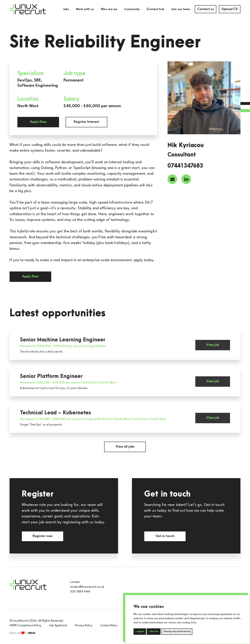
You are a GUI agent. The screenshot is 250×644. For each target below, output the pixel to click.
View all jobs (125, 447)
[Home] (28, 9)
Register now (43, 536)
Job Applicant (58, 626)
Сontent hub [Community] (155, 9)
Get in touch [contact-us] (165, 536)
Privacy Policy (84, 626)
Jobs (66, 9)
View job (213, 351)
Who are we (109, 9)
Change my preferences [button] (177, 631)
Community (132, 9)
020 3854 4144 (80, 592)
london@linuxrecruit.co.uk (87, 587)
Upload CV (230, 9)
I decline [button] (154, 631)
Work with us (85, 9)
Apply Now (38, 122)
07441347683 (185, 166)
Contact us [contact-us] (206, 9)
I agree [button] (140, 631)
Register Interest (86, 122)
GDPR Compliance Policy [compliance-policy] (25, 626)
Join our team (181, 9)
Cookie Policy (109, 626)
